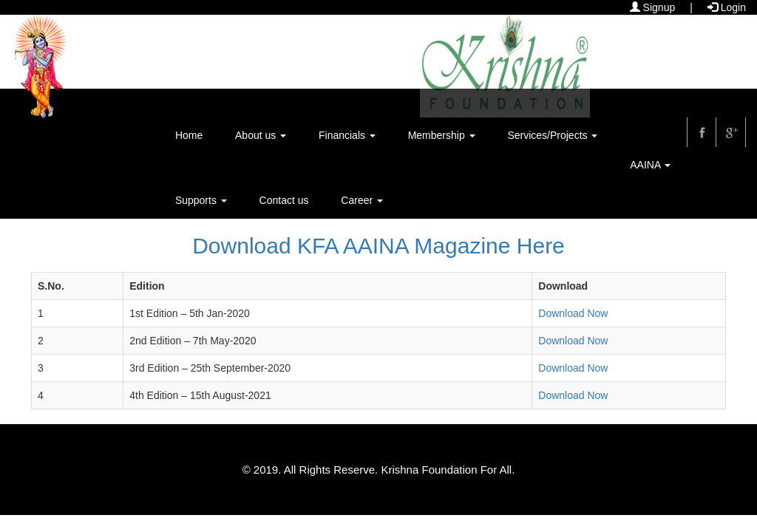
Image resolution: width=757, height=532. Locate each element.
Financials (347, 135)
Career (362, 200)
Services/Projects (552, 135)
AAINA (650, 165)
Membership (442, 135)
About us (261, 135)
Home (189, 135)
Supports (201, 200)
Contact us (284, 200)
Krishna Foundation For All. (448, 470)
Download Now (573, 313)
